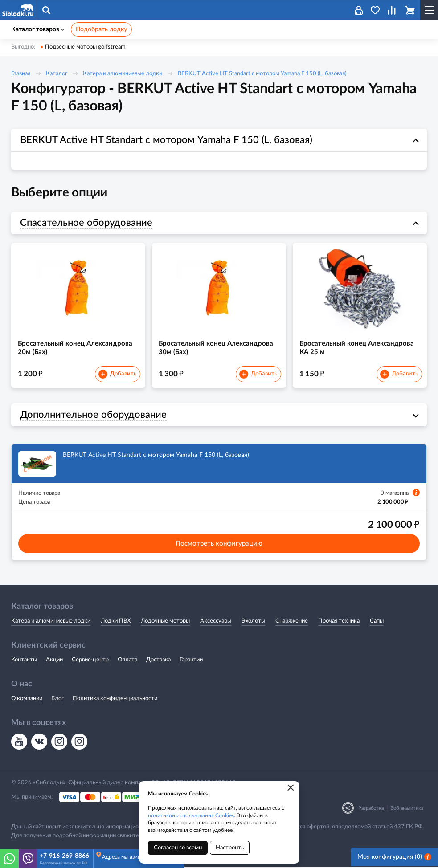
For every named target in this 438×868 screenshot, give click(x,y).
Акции (54, 661)
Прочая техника (339, 622)
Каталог (57, 74)
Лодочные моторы (165, 622)
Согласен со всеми (178, 848)
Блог (57, 700)
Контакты (24, 661)
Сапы (377, 622)
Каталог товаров (38, 29)
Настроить (230, 848)
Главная (21, 74)
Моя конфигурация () (394, 859)
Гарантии (191, 661)
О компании (27, 700)
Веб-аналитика (407, 809)
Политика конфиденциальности (115, 700)
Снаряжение (292, 622)
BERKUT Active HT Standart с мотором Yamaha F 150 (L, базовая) (262, 74)
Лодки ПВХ (116, 622)
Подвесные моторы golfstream (85, 47)
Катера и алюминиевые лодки (123, 74)
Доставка (158, 661)
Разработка (371, 809)
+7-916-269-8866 (64, 856)
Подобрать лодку (101, 29)
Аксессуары (216, 622)
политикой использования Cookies (191, 815)
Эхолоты (253, 622)
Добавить (117, 375)
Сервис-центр (90, 661)
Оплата (127, 661)
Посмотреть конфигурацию (219, 544)
